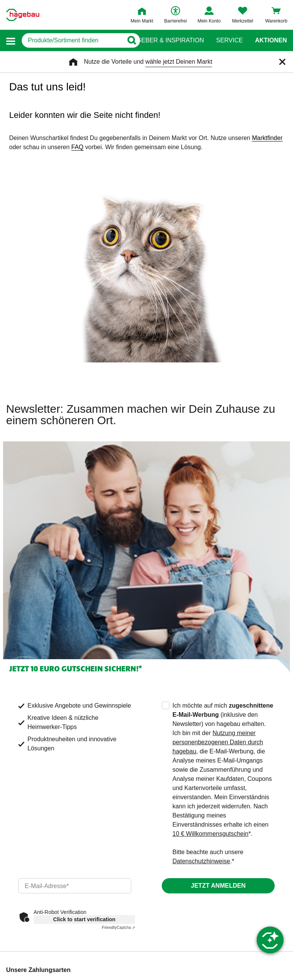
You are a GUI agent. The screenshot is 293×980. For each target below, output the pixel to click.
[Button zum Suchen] (131, 40)
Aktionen (271, 40)
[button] (11, 41)
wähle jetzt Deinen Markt (179, 62)
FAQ (77, 147)
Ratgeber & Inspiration (164, 40)
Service (229, 40)
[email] (75, 886)
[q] (72, 40)
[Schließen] (282, 62)
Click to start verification (84, 919)
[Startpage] (23, 15)
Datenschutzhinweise (201, 861)
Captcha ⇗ (118, 928)
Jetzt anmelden (218, 886)
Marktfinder (267, 138)
